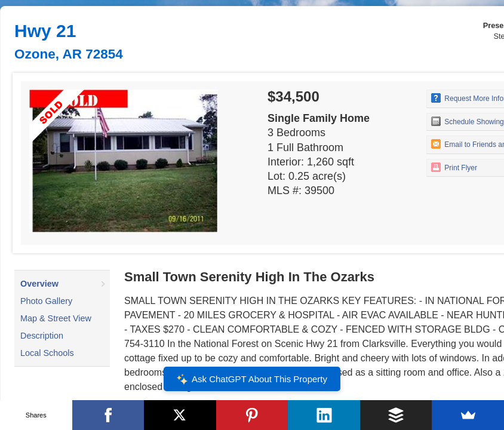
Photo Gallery (46, 301)
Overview (39, 284)
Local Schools (47, 353)
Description (42, 336)
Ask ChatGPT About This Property (252, 379)
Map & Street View (56, 318)
